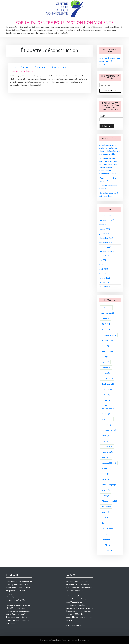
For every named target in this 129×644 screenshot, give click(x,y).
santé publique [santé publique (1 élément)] (109, 485)
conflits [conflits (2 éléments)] (106, 329)
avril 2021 (104, 269)
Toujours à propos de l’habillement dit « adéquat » (38, 67)
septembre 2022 (107, 220)
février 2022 (105, 229)
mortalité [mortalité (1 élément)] (107, 425)
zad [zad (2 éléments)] (104, 534)
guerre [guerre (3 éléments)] (106, 373)
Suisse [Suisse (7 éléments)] (105, 496)
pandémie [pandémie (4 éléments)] (107, 447)
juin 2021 (103, 260)
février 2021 (105, 278)
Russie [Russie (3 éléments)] (105, 474)
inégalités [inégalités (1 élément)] (107, 389)
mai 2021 (103, 264)
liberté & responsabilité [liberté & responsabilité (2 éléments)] (109, 407)
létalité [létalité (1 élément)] (106, 414)
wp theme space (82, 640)
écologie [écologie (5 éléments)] (106, 545)
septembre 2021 (107, 251)
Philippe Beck (29, 71)
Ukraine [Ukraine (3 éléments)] (106, 506)
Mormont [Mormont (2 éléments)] (107, 419)
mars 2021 (104, 273)
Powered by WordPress (51, 640)
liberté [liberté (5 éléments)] (106, 400)
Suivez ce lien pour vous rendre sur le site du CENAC (110, 61)
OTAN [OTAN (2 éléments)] (105, 436)
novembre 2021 (106, 242)
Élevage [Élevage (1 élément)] (106, 539)
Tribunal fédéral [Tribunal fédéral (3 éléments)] (109, 501)
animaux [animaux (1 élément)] (106, 308)
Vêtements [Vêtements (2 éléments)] (107, 528)
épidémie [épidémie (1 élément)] (107, 550)
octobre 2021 (105, 247)
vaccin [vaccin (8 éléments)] (105, 512)
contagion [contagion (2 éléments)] (107, 340)
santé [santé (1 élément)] (105, 479)
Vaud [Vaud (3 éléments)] (105, 517)
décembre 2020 (106, 287)
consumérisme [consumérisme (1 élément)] (109, 335)
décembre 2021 (106, 238)
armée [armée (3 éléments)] (105, 318)
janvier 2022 (105, 233)
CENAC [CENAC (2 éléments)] (106, 324)
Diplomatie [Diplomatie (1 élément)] (107, 351)
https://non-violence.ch (76, 625)
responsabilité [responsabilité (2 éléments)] (109, 463)
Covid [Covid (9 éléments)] (105, 346)
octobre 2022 (105, 216)
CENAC (9, 585)
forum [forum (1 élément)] (105, 362)
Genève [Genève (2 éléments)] (106, 368)
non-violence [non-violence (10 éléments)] (109, 430)
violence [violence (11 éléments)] (107, 523)
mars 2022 (104, 224)
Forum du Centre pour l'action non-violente (65, 22)
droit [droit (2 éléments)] (105, 357)
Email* (111, 118)
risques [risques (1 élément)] (106, 468)
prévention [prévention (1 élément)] (107, 452)
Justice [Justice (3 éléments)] (106, 395)
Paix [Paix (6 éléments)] (105, 441)
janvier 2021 (105, 282)
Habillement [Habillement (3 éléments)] (108, 384)
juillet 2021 (104, 256)
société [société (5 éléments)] (106, 490)
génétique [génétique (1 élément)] (107, 378)
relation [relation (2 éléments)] (106, 457)
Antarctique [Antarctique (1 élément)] (108, 313)
